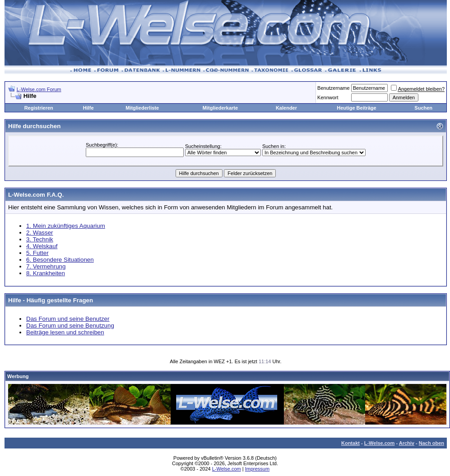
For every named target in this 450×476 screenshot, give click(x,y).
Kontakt (350, 443)
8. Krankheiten (46, 273)
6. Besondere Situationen (60, 260)
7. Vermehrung (46, 266)
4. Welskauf (42, 246)
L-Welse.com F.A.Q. (36, 195)
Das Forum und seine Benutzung (70, 326)
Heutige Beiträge (356, 108)
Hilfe (88, 108)
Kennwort (328, 97)
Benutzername (334, 88)
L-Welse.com (380, 443)
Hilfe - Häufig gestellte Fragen (51, 300)
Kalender (286, 108)
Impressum (257, 469)
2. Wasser (40, 233)
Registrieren (39, 108)
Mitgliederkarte (220, 108)
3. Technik (40, 239)
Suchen (423, 108)
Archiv (407, 443)
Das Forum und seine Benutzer (68, 319)
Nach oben (431, 443)
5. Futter (37, 253)
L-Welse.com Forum (39, 89)
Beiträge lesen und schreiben (65, 332)
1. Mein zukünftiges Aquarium (66, 226)
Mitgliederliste (142, 108)
